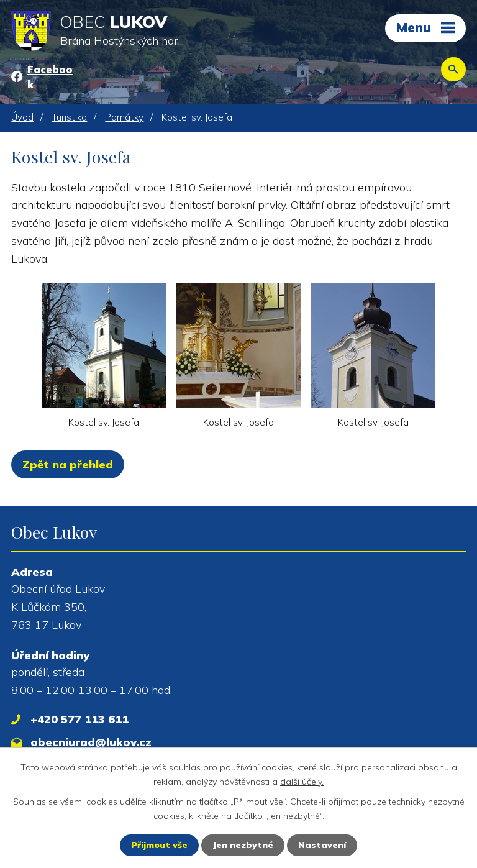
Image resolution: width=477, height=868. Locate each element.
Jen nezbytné (243, 845)
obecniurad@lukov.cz (91, 742)
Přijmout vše (159, 845)
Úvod (22, 117)
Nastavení (322, 845)
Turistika (69, 117)
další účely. (302, 781)
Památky (124, 117)
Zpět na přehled (68, 464)
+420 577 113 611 (79, 719)
